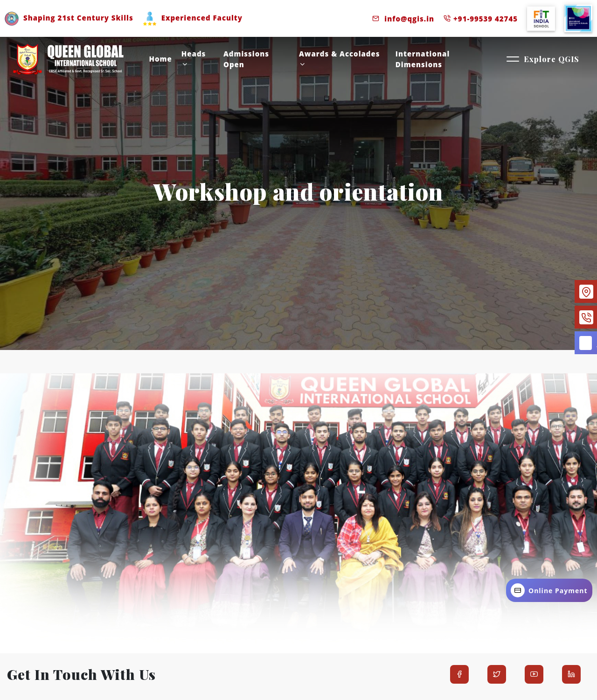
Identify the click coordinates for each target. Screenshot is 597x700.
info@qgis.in (403, 19)
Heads (194, 58)
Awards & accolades (340, 58)
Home (161, 59)
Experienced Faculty (193, 18)
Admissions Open (246, 59)
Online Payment (549, 590)
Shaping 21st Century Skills (69, 18)
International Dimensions (423, 59)
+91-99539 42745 (481, 19)
